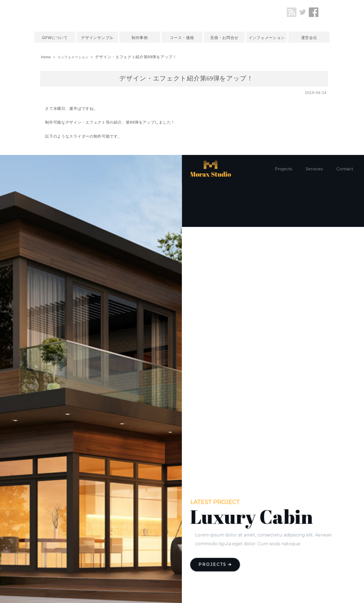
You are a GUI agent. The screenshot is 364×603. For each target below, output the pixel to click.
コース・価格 (182, 38)
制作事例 (140, 38)
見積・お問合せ (224, 38)
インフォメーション (267, 38)
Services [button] (314, 169)
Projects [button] (284, 169)
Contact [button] (345, 169)
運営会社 (309, 38)
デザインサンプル (97, 38)
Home (46, 57)
